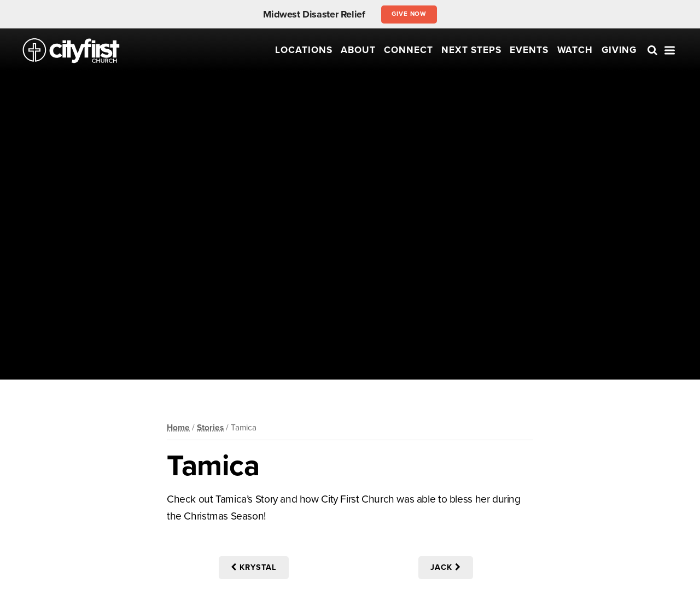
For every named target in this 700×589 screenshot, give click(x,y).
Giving (619, 50)
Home (178, 428)
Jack (446, 567)
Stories (210, 428)
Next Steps (471, 50)
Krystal (254, 567)
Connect (409, 50)
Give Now (409, 14)
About (358, 50)
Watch (575, 50)
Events (529, 50)
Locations (304, 50)
